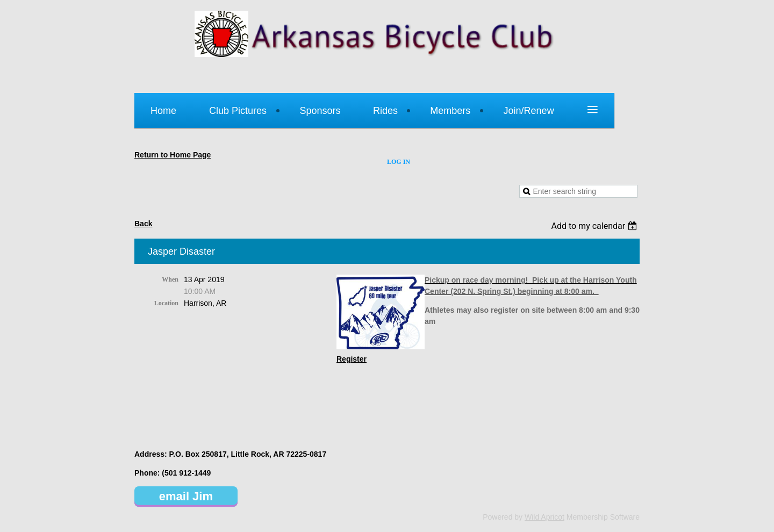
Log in (399, 162)
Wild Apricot (544, 517)
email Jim (186, 496)
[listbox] (595, 226)
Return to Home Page (173, 155)
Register (352, 359)
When (170, 279)
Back (143, 224)
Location (166, 303)
